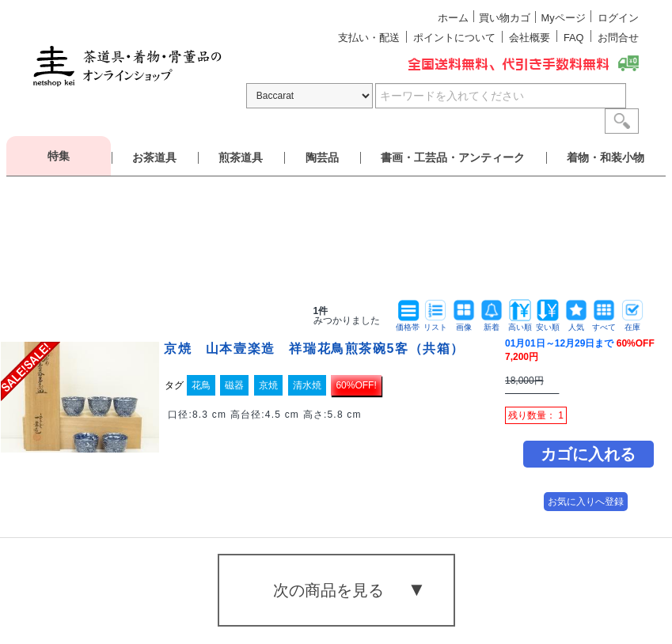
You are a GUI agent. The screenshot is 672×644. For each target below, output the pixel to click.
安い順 (548, 323)
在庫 (632, 323)
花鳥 (201, 385)
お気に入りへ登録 (586, 502)
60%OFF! (356, 385)
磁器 (234, 385)
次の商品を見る (328, 590)
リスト (435, 323)
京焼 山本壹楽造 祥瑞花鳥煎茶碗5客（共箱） (314, 349)
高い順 (520, 323)
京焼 (268, 385)
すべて (604, 323)
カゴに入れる (588, 454)
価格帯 (408, 323)
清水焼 (307, 385)
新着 (492, 323)
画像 (464, 323)
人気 (576, 323)
